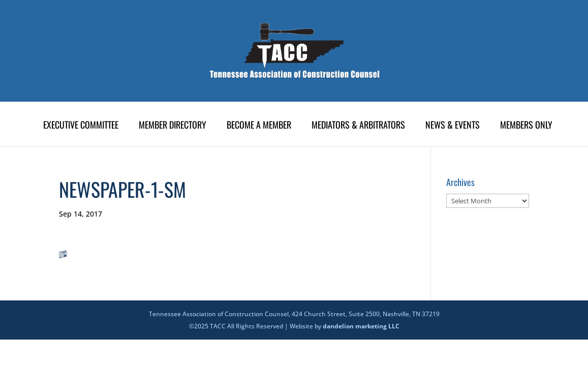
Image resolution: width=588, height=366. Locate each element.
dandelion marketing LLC (361, 326)
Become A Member (259, 126)
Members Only (526, 126)
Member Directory (173, 126)
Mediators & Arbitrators (358, 126)
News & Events (453, 126)
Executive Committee (81, 126)
